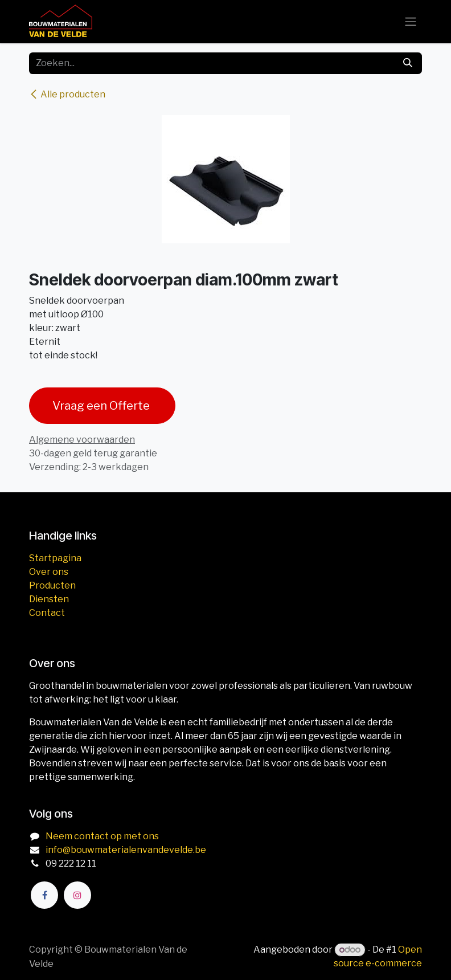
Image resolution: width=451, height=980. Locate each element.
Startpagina (55, 558)
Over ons (49, 572)
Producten (52, 585)
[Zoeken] (408, 63)
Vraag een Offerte (102, 406)
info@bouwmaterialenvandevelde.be (126, 850)
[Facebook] (44, 895)
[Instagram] (77, 895)
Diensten (49, 599)
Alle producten (67, 94)
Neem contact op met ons (102, 836)
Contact (47, 613)
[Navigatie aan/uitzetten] (411, 22)
